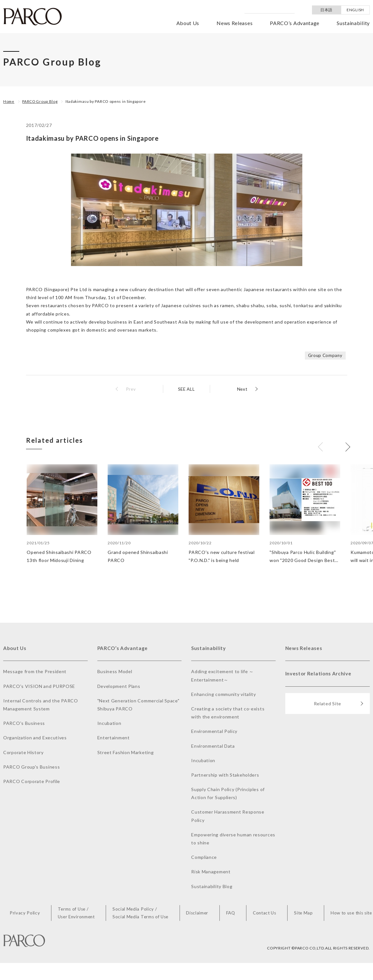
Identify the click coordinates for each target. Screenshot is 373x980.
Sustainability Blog (212, 887)
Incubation (109, 724)
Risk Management (211, 872)
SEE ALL (186, 389)
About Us (188, 23)
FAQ (231, 914)
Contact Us (264, 914)
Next (242, 389)
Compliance (204, 858)
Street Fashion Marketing (126, 753)
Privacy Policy (27, 914)
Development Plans (119, 686)
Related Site (339, 705)
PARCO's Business (24, 724)
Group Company (324, 355)
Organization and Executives (35, 738)
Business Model (115, 672)
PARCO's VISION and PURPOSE (39, 686)
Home (9, 101)
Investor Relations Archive (320, 675)
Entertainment (114, 738)
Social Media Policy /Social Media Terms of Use (142, 913)
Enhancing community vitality (224, 695)
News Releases (235, 23)
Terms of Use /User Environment (77, 913)
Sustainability (353, 23)
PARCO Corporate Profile (32, 782)
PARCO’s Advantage (295, 23)
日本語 (326, 10)
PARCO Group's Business (31, 767)
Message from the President (35, 672)
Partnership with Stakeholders (225, 775)
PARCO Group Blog (41, 101)
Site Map (302, 914)
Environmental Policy (214, 732)
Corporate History (23, 753)
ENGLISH (355, 10)
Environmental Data (213, 746)
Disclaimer (199, 914)
